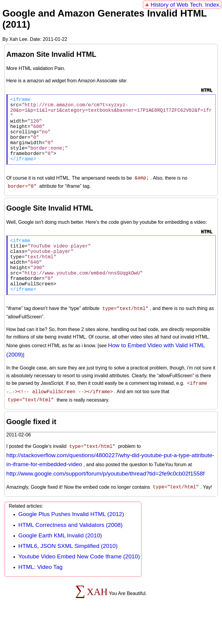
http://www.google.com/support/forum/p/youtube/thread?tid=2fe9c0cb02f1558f (105, 496)
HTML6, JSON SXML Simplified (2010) (68, 568)
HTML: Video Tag (40, 589)
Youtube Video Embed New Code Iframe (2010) (79, 578)
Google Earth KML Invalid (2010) (60, 557)
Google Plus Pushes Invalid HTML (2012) (71, 536)
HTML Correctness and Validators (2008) (70, 547)
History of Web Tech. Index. (186, 5)
